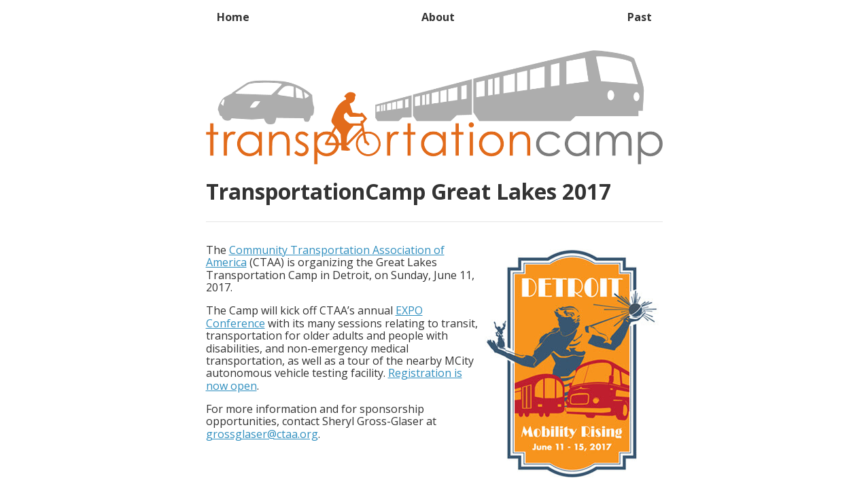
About (438, 17)
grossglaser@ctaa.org (262, 434)
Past (640, 17)
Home (233, 17)
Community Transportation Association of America (325, 256)
